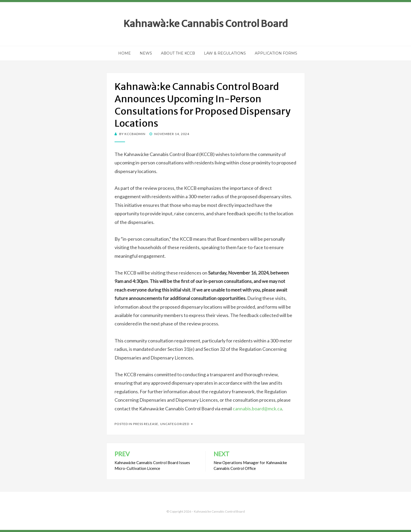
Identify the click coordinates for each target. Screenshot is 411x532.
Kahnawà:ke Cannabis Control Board (206, 24)
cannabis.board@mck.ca (257, 409)
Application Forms (276, 53)
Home (125, 53)
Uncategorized (175, 424)
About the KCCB (178, 53)
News (146, 53)
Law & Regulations (225, 53)
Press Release (146, 424)
